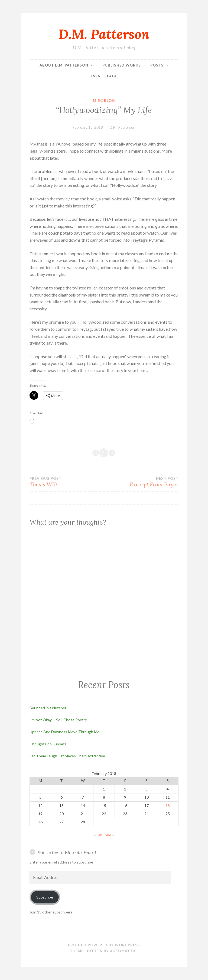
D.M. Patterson (104, 34)
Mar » (109, 835)
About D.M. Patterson (64, 65)
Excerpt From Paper (141, 482)
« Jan (98, 835)
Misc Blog (104, 100)
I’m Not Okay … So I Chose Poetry (58, 720)
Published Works (122, 65)
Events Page (104, 76)
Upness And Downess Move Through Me (64, 732)
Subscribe (45, 897)
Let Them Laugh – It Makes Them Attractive (67, 756)
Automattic (123, 951)
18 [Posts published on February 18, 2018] (168, 806)
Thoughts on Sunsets (48, 744)
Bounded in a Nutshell (48, 708)
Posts (157, 65)
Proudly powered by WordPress (104, 945)
